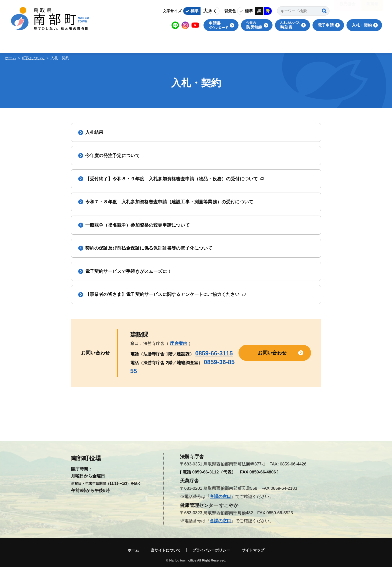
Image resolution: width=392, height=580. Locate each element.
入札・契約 (362, 25)
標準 (194, 11)
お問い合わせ (272, 366)
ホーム (11, 58)
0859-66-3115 (214, 366)
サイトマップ (253, 563)
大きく (210, 11)
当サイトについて (166, 563)
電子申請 (326, 25)
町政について (33, 58)
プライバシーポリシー (211, 563)
